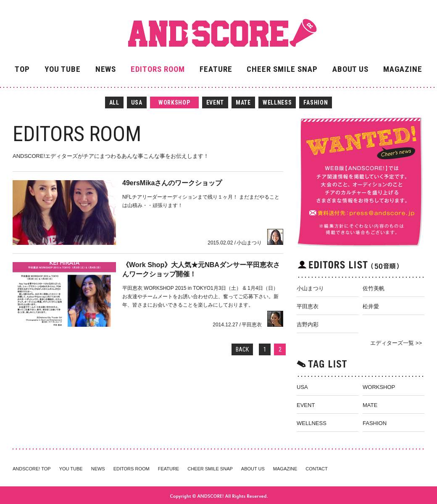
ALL (114, 102)
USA (137, 102)
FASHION (316, 102)
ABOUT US (351, 69)
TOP (22, 69)
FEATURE (216, 69)
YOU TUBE (63, 69)
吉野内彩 (308, 324)
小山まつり (310, 288)
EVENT (215, 102)
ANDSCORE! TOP (32, 469)
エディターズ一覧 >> (396, 343)
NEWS (106, 69)
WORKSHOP (174, 102)
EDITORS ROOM (158, 69)
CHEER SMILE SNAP (282, 69)
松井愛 (371, 306)
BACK (242, 349)
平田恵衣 (308, 306)
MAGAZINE (403, 69)
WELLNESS (277, 102)
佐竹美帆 (374, 288)
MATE (243, 102)
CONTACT (316, 469)
